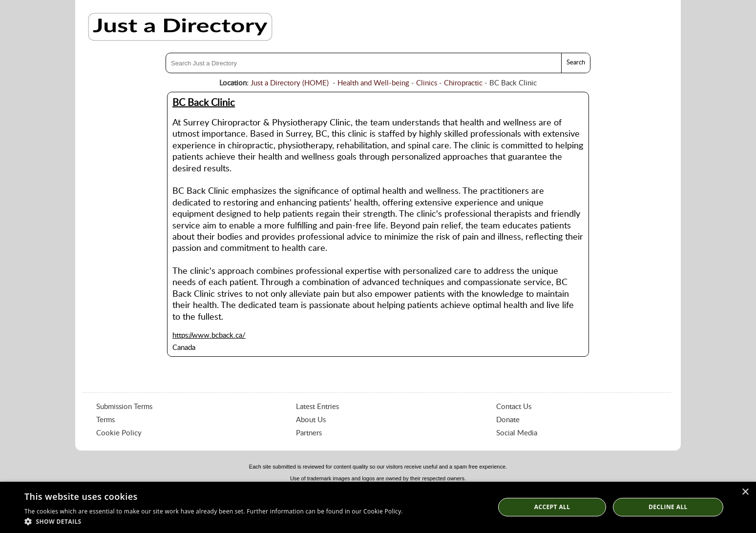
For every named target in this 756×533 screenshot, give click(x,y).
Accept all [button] (552, 507)
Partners (309, 433)
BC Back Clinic (204, 103)
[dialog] (378, 507)
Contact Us (514, 407)
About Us (311, 420)
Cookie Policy (119, 433)
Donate (508, 420)
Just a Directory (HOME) (290, 83)
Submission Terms (124, 407)
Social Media (517, 433)
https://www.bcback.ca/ (209, 336)
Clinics (427, 83)
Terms (105, 420)
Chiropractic (463, 83)
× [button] (745, 492)
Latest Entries (317, 407)
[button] (214, 521)
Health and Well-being (373, 83)
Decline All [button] (668, 507)
